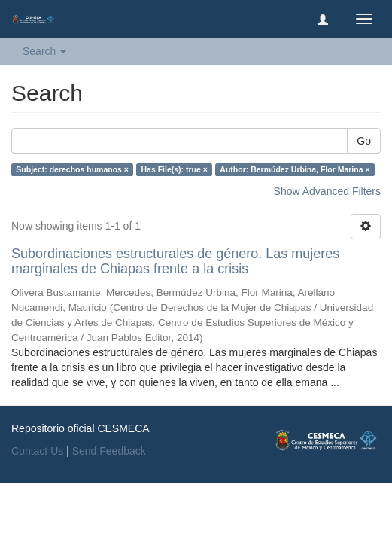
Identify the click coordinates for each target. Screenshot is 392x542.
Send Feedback (109, 451)
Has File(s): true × (174, 169)
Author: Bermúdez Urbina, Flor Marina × (295, 169)
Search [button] (44, 51)
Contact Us (37, 451)
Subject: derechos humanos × (72, 169)
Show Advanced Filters (327, 191)
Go (364, 141)
